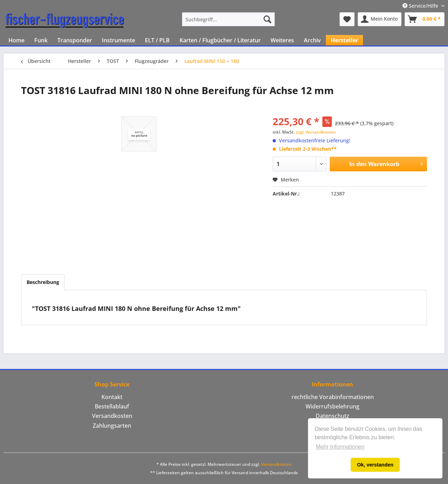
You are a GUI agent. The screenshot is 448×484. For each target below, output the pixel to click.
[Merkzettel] (347, 19)
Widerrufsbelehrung (332, 406)
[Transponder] (75, 40)
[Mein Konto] (380, 19)
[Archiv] (312, 40)
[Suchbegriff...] (228, 19)
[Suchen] (267, 19)
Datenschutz (332, 416)
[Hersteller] (344, 40)
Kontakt (112, 397)
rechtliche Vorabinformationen (333, 397)
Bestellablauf (112, 406)
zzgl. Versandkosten (316, 132)
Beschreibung (43, 282)
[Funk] (41, 40)
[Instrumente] (118, 40)
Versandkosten (112, 416)
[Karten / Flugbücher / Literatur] (220, 40)
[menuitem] (228, 19)
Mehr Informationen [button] (340, 447)
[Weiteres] (282, 40)
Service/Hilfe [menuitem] (421, 6)
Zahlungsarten (112, 426)
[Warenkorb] (425, 19)
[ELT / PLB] (157, 40)
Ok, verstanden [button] (375, 465)
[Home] (16, 40)
